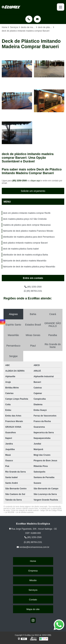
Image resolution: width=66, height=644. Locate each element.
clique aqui (35, 181)
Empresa (33, 571)
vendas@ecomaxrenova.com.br (33, 547)
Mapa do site (33, 609)
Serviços (33, 590)
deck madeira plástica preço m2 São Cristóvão (25, 219)
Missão (33, 580)
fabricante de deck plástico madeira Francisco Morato (28, 231)
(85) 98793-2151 (33, 291)
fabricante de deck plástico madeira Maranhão (25, 261)
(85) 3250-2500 (20, 181)
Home (33, 561)
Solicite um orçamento (33, 191)
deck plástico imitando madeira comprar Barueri (25, 243)
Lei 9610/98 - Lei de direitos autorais (19, 512)
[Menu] (61, 7)
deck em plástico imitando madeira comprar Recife (27, 213)
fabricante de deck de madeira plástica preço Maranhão (29, 267)
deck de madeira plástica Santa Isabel (21, 249)
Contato (33, 600)
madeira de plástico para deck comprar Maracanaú (27, 225)
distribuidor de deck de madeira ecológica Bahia (26, 255)
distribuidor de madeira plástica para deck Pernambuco (29, 237)
